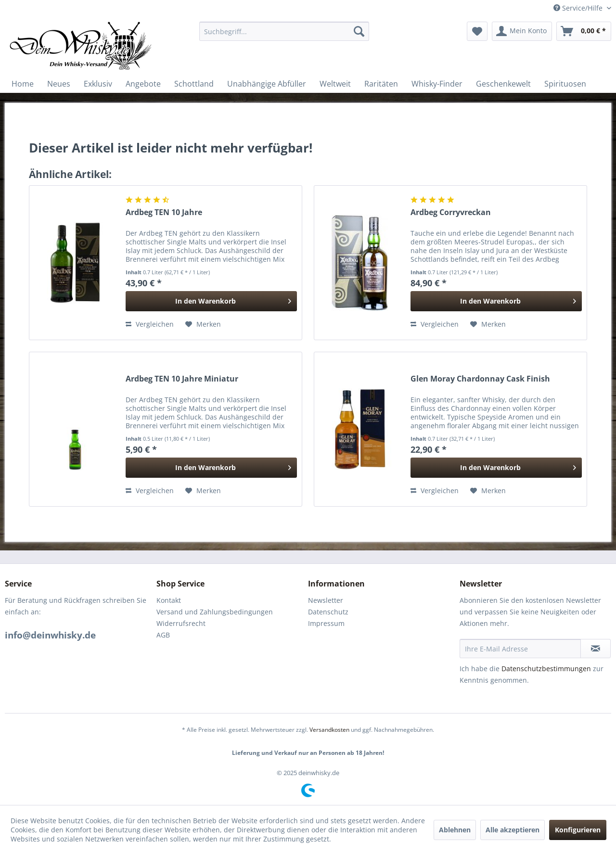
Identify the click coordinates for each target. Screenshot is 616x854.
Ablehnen (455, 830)
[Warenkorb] (584, 31)
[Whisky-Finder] (437, 84)
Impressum (326, 623)
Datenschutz (328, 612)
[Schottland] (194, 84)
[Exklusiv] (98, 84)
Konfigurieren (578, 830)
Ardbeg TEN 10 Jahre (164, 212)
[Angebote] (143, 84)
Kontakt (169, 600)
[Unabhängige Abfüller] (267, 84)
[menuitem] (284, 31)
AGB (163, 635)
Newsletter (326, 600)
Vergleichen (150, 324)
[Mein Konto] (522, 31)
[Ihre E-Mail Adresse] (520, 649)
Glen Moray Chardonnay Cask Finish (480, 379)
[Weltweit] (335, 84)
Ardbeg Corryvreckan (451, 212)
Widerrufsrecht (181, 623)
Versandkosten (329, 730)
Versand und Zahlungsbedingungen (215, 612)
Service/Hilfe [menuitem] (579, 8)
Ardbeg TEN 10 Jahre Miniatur (182, 379)
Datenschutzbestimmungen (546, 669)
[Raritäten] (381, 84)
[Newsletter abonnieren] (596, 649)
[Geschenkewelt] (503, 84)
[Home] (23, 84)
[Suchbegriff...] (284, 31)
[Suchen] (359, 31)
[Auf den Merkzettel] (203, 324)
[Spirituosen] (565, 84)
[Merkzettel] (477, 31)
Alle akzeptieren (513, 830)
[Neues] (59, 84)
